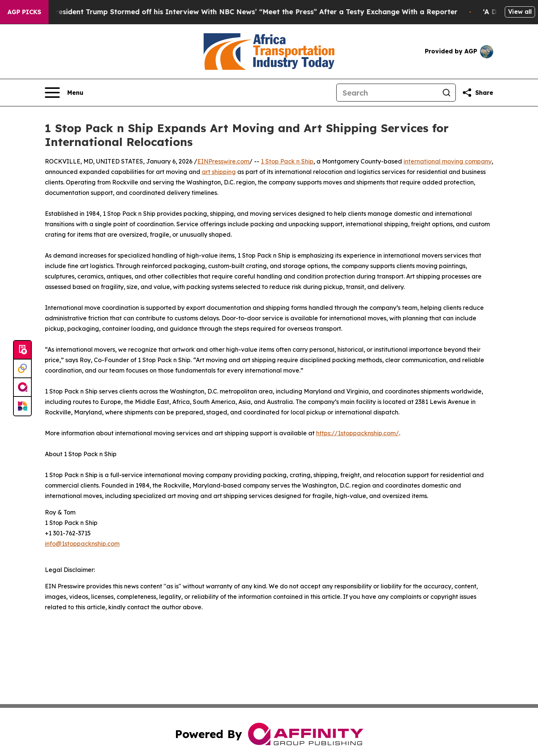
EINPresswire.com (223, 161)
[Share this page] (477, 93)
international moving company (448, 161)
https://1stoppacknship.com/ (358, 433)
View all (520, 12)
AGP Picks (24, 12)
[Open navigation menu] (64, 93)
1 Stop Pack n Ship (287, 161)
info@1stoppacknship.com (82, 544)
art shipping (219, 172)
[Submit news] (22, 350)
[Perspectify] (22, 369)
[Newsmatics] (22, 406)
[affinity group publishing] (22, 388)
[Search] (387, 93)
